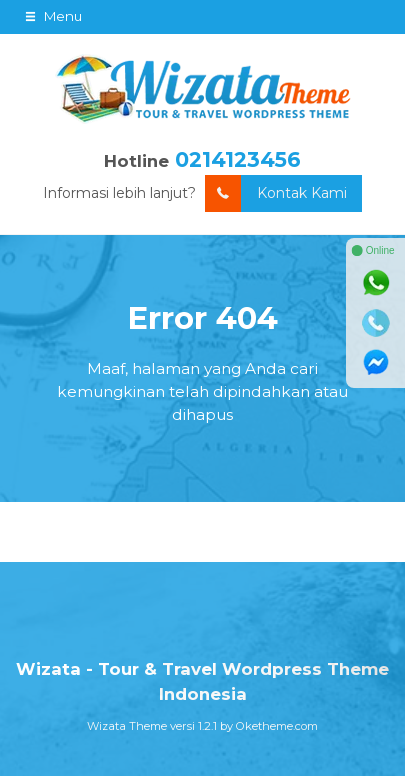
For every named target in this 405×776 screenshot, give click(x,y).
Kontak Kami (276, 193)
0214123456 (238, 159)
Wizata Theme (127, 726)
